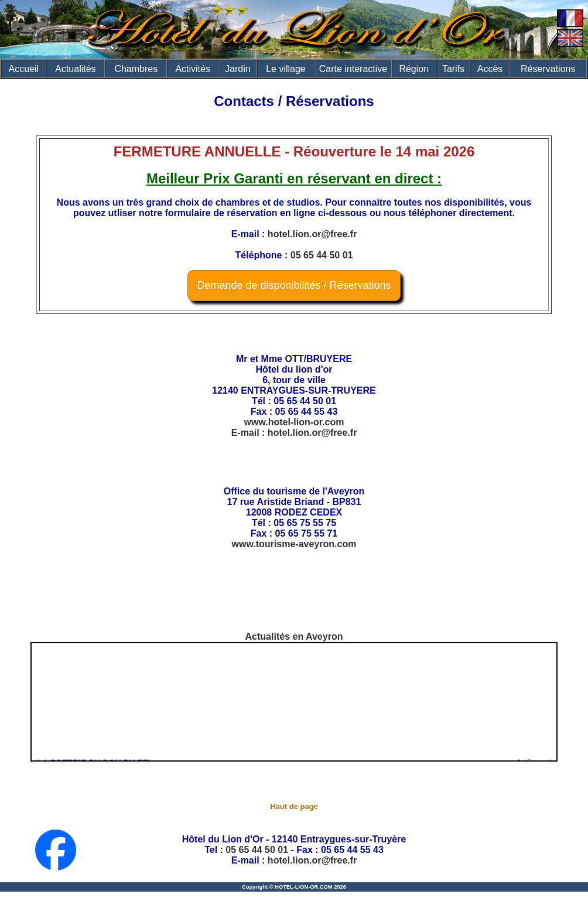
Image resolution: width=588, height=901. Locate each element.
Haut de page (294, 806)
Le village (286, 69)
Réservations (548, 69)
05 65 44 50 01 (322, 255)
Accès (490, 69)
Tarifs (453, 69)
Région (414, 69)
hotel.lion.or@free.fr (312, 234)
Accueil (24, 69)
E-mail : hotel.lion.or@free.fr (294, 433)
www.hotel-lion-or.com (294, 422)
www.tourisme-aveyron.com (294, 544)
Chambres (136, 69)
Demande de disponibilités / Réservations (294, 285)
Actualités (75, 69)
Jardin (238, 69)
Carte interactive (353, 69)
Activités (193, 69)
